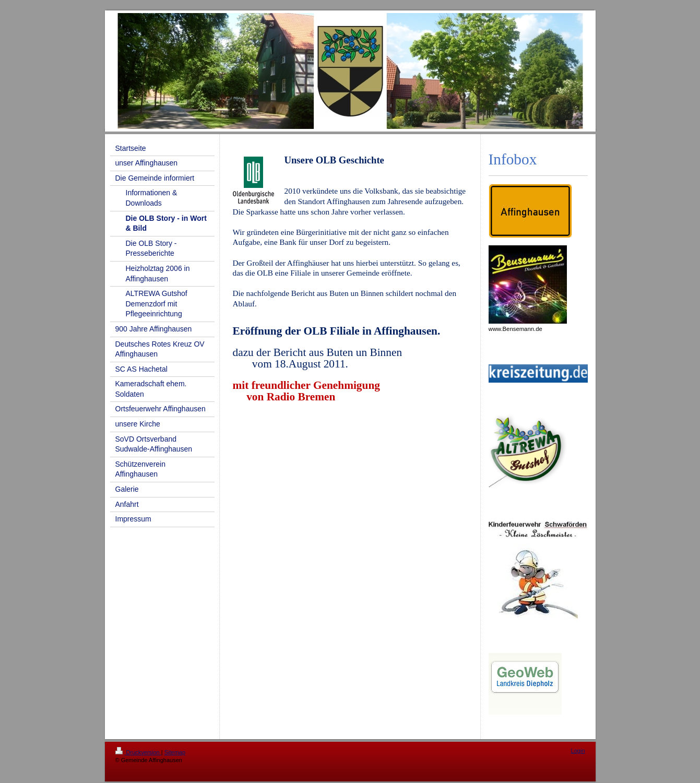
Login (578, 751)
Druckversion (138, 752)
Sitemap (175, 752)
